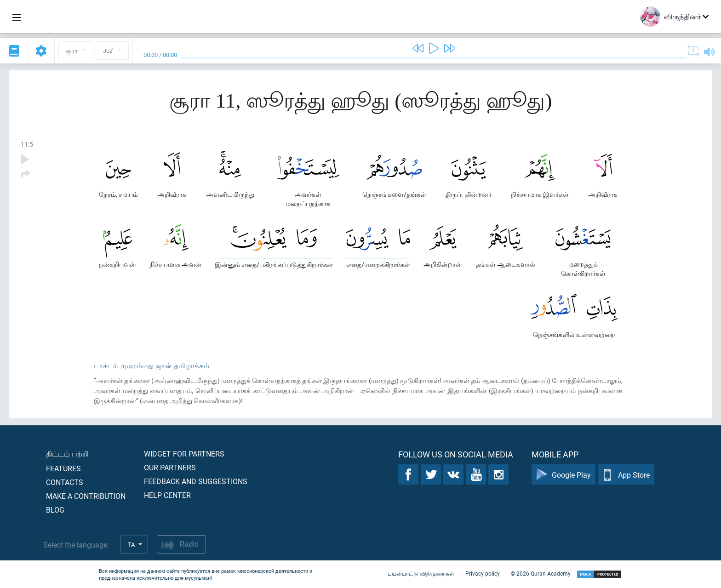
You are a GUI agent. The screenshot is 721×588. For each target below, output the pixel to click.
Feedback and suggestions (196, 481)
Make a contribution (86, 496)
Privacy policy (483, 573)
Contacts (65, 482)
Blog (55, 510)
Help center (167, 495)
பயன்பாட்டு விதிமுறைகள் (421, 573)
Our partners (170, 467)
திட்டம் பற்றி (67, 454)
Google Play (564, 475)
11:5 (27, 144)
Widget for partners (184, 454)
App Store (626, 475)
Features (63, 468)
